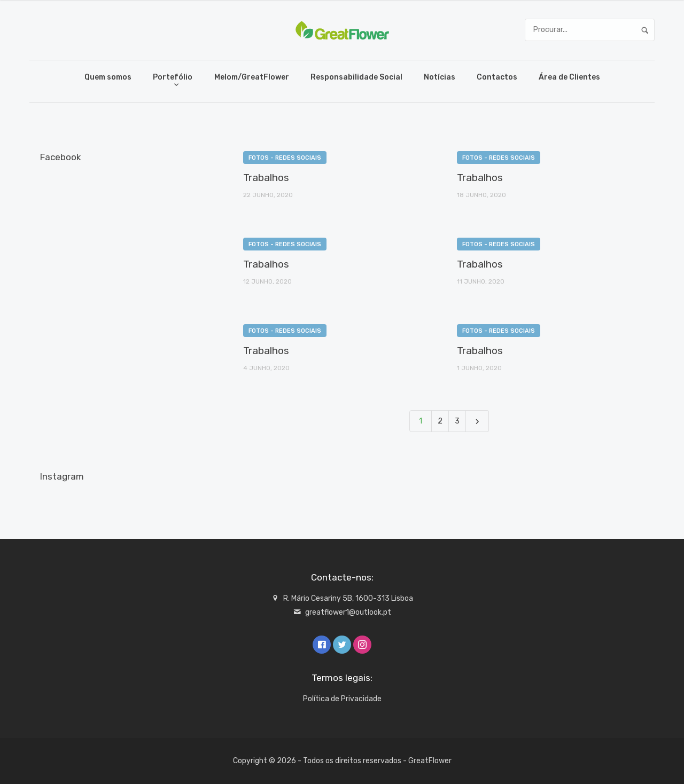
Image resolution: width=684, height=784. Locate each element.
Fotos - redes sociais (285, 158)
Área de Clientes (569, 77)
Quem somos (108, 77)
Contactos (497, 77)
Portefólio (173, 77)
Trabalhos (266, 178)
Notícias (440, 77)
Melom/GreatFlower (252, 77)
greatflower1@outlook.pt (348, 612)
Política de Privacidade (342, 699)
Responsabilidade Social (356, 77)
